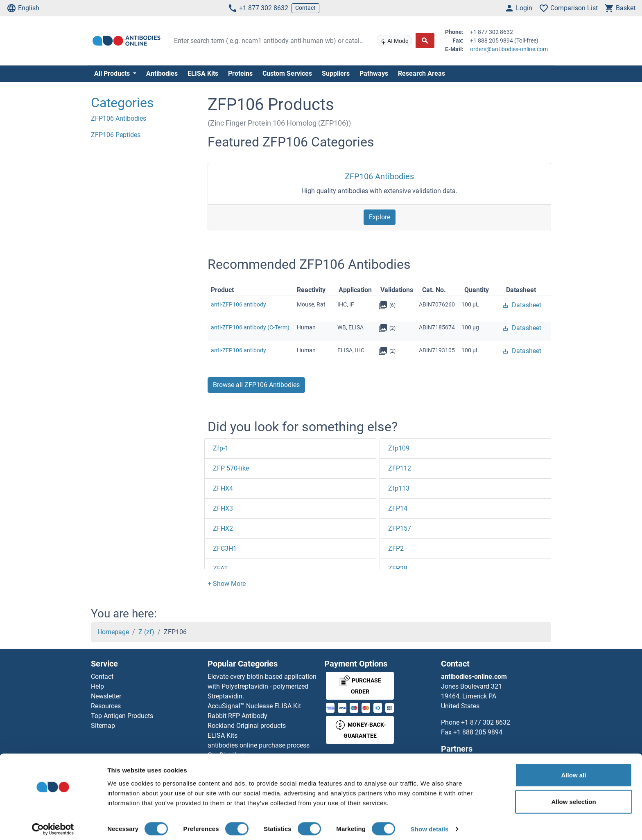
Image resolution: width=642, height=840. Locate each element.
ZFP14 (398, 508)
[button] (227, 584)
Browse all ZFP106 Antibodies (256, 385)
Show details (430, 824)
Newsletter (106, 696)
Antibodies (162, 73)
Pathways (374, 73)
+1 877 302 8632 (258, 8)
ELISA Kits (203, 73)
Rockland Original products (247, 726)
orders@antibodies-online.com (509, 49)
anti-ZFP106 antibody (238, 304)
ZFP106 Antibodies (379, 176)
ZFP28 (398, 569)
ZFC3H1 (225, 548)
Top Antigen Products (122, 716)
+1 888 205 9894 (478, 732)
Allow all (574, 769)
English (23, 8)
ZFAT (220, 569)
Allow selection (573, 796)
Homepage (113, 632)
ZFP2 (396, 548)
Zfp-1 (221, 448)
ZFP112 (400, 468)
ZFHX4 (223, 488)
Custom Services (287, 73)
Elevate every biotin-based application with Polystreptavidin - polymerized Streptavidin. (262, 686)
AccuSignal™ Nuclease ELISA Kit (254, 706)
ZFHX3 (223, 508)
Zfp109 (399, 448)
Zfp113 (399, 488)
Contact (305, 8)
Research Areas (422, 73)
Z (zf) (146, 632)
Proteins (240, 73)
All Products (113, 73)
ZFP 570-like (231, 468)
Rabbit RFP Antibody (237, 716)
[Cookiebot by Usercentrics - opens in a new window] (53, 824)
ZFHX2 (223, 528)
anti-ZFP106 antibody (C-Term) (250, 327)
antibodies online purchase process (259, 745)
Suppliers (336, 73)
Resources (106, 706)
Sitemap (103, 726)
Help (97, 686)
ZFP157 (400, 528)
